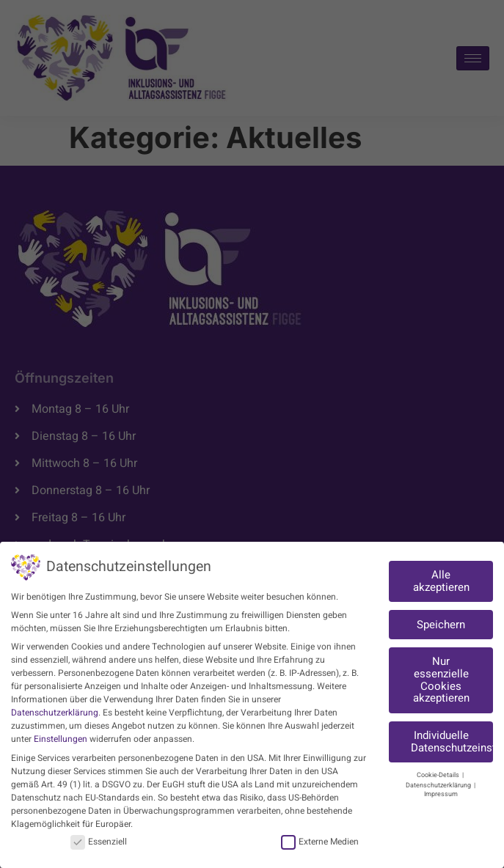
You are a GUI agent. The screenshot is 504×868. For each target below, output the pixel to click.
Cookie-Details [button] (439, 775)
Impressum (441, 794)
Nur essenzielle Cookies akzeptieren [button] (441, 680)
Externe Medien (320, 842)
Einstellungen (61, 739)
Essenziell (99, 842)
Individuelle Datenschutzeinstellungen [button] (452, 742)
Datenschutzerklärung (55, 713)
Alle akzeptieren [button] (441, 581)
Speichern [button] (441, 625)
